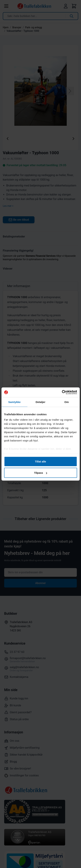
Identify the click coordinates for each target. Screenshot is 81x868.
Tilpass (41, 473)
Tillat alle (41, 461)
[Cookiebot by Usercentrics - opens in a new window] (62, 392)
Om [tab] (67, 402)
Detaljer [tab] (41, 402)
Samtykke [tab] (14, 402)
